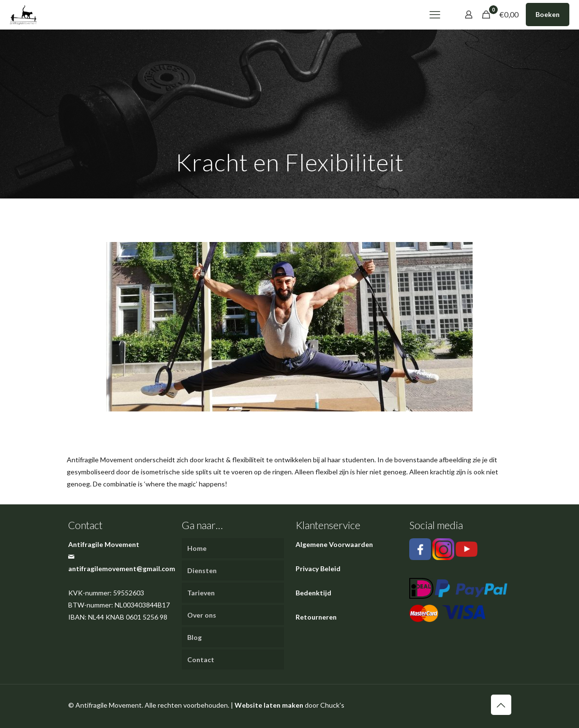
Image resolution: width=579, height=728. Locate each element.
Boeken (548, 14)
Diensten (202, 570)
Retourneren (316, 617)
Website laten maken (269, 705)
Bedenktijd (313, 593)
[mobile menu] (435, 15)
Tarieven (201, 593)
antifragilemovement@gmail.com (122, 569)
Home (197, 548)
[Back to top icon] (501, 705)
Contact (201, 660)
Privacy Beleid (318, 569)
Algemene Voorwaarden (334, 544)
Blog (194, 637)
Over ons (202, 615)
